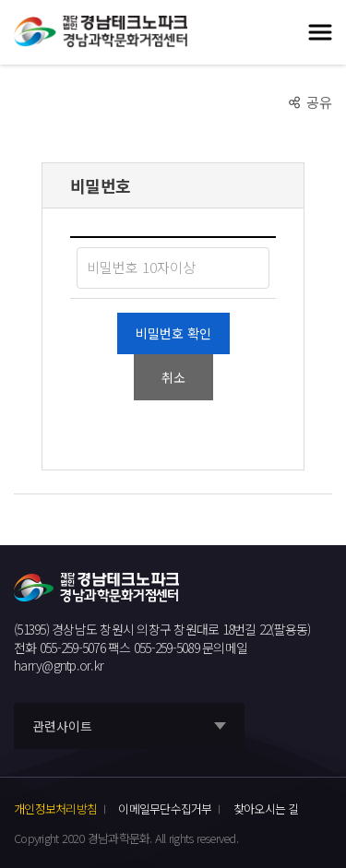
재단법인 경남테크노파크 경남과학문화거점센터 (101, 32)
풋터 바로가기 (0, 0)
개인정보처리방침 (55, 809)
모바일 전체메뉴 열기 (320, 32)
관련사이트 (62, 726)
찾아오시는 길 (266, 809)
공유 (319, 102)
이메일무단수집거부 (165, 809)
